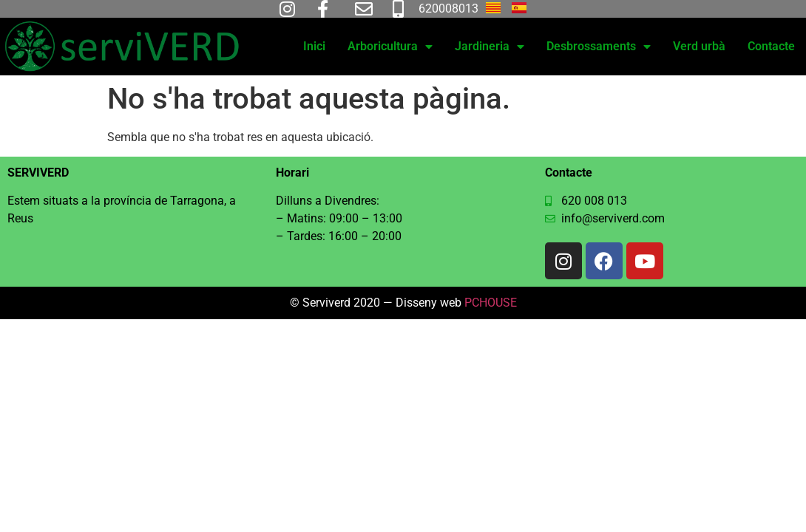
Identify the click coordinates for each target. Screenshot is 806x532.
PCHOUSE (491, 303)
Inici (314, 46)
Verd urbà (699, 46)
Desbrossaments (599, 47)
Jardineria (490, 47)
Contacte (771, 46)
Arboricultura (390, 47)
